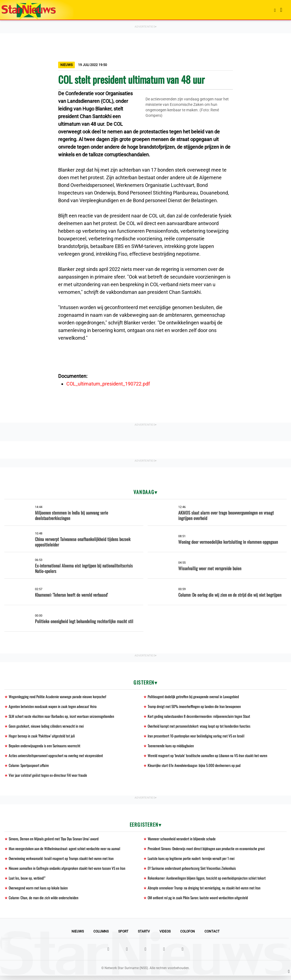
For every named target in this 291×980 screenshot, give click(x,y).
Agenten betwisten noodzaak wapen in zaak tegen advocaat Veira (53, 707)
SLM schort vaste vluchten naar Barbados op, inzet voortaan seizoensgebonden (62, 717)
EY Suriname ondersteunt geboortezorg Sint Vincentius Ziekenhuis (193, 872)
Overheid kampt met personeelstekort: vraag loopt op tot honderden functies (200, 727)
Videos (165, 936)
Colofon (188, 936)
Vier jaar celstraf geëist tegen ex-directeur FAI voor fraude (49, 777)
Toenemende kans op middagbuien (171, 747)
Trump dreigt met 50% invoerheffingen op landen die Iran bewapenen (195, 707)
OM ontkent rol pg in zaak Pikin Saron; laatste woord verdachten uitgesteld (199, 902)
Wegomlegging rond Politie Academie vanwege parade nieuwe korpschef (58, 697)
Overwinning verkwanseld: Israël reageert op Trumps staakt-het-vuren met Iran (63, 861)
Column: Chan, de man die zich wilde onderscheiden (44, 902)
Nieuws (78, 936)
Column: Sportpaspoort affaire (30, 767)
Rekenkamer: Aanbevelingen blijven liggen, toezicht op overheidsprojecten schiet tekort (207, 882)
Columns (101, 936)
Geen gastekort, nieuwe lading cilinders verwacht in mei (47, 727)
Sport (123, 936)
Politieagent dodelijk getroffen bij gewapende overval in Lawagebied (194, 697)
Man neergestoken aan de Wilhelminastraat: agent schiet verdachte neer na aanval (65, 851)
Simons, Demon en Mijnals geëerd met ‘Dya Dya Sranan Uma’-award (55, 841)
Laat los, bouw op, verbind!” (27, 882)
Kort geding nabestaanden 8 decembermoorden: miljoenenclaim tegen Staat (200, 717)
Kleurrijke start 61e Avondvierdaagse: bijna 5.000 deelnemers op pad (195, 767)
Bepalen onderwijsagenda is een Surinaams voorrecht (45, 747)
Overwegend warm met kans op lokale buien (39, 892)
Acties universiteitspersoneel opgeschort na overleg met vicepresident (57, 757)
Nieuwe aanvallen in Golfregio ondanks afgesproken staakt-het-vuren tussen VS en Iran (68, 872)
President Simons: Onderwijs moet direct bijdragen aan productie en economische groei (208, 851)
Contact (212, 936)
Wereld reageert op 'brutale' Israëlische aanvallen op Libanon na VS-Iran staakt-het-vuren (209, 757)
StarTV (144, 936)
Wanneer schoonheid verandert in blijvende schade (182, 841)
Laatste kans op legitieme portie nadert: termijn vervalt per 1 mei (192, 861)
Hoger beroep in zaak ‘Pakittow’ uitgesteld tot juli (42, 737)
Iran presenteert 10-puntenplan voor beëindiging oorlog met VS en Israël (197, 737)
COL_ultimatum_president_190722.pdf (108, 384)
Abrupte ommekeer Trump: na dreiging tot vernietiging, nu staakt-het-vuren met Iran (206, 892)
